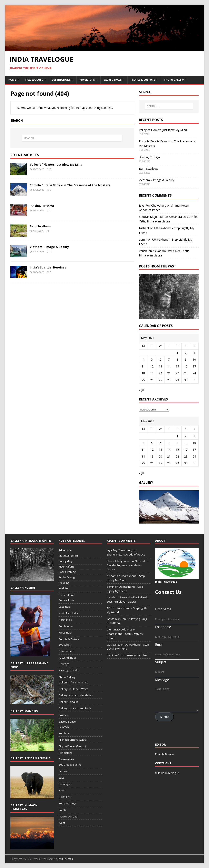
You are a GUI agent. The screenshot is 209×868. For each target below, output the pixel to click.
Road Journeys (68, 803)
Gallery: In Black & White (73, 689)
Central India (66, 600)
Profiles (63, 715)
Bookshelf (65, 645)
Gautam (112, 619)
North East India (68, 613)
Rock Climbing (67, 572)
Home (12, 80)
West (62, 823)
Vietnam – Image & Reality (49, 247)
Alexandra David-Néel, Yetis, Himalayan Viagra (127, 565)
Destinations (61, 80)
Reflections (66, 753)
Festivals (64, 727)
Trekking (64, 583)
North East (65, 797)
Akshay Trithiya (42, 206)
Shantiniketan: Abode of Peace (126, 554)
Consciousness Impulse (132, 655)
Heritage (64, 664)
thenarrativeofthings (120, 629)
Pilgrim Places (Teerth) (72, 746)
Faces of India (67, 658)
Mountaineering (68, 556)
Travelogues (34, 80)
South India (66, 626)
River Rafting (66, 567)
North (62, 790)
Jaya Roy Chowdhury (153, 205)
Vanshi (143, 251)
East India (65, 607)
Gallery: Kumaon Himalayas (76, 695)
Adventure (87, 80)
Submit (164, 717)
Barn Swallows (40, 226)
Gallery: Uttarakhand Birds (75, 708)
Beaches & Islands (70, 765)
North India (65, 620)
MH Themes (66, 859)
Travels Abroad (68, 816)
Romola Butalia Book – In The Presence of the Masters (70, 185)
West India (65, 633)
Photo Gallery (174, 80)
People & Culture (143, 80)
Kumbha (64, 733)
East (61, 778)
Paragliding (66, 561)
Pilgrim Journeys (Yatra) (73, 740)
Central (63, 771)
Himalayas (65, 784)
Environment (66, 651)
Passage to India (69, 670)
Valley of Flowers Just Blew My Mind (56, 164)
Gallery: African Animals (73, 682)
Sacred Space (113, 80)
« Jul (142, 390)
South (62, 810)
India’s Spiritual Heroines (48, 267)
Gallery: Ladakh (68, 702)
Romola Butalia (164, 754)
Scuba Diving (67, 577)
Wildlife (63, 588)
